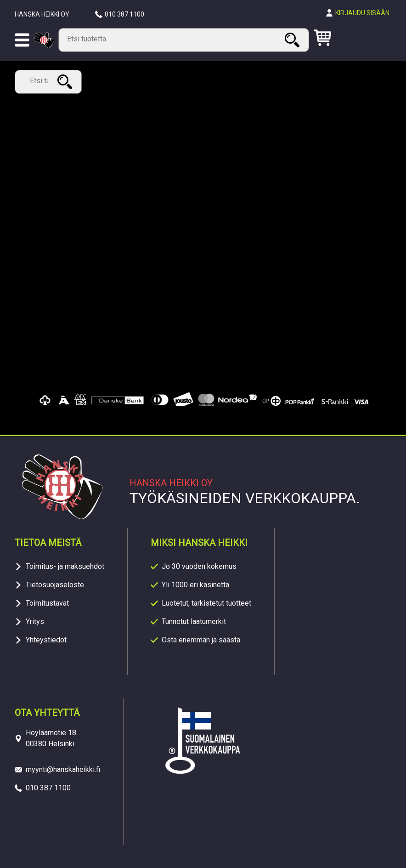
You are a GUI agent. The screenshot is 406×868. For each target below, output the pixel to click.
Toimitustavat (47, 603)
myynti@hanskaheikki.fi (63, 769)
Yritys (35, 621)
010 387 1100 (124, 14)
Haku (293, 40)
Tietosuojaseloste (55, 585)
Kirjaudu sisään (362, 13)
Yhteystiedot (46, 640)
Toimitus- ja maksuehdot (65, 566)
